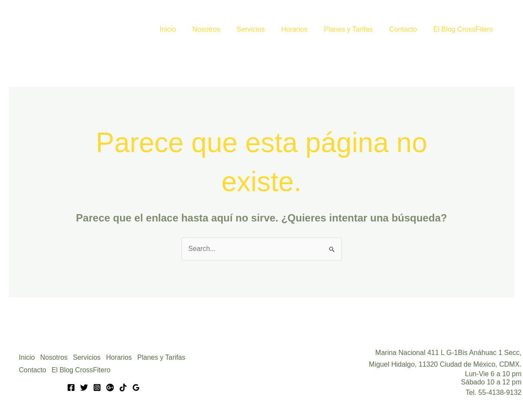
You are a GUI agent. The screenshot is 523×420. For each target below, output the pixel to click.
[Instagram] (97, 387)
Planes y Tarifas (355, 29)
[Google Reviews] (136, 387)
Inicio (185, 29)
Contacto (407, 29)
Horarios (303, 29)
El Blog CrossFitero (465, 29)
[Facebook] (71, 387)
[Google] (110, 387)
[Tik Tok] (123, 387)
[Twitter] (84, 387)
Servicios (262, 29)
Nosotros (221, 29)
